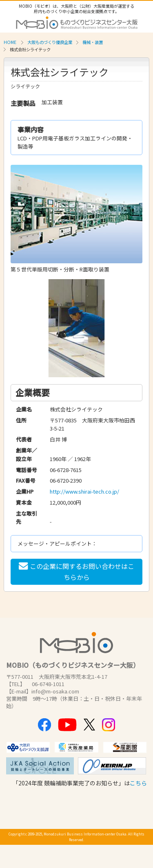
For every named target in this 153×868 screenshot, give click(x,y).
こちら (138, 783)
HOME (10, 42)
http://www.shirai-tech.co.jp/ (84, 491)
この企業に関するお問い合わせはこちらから (76, 572)
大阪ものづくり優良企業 (50, 42)
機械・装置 (93, 42)
